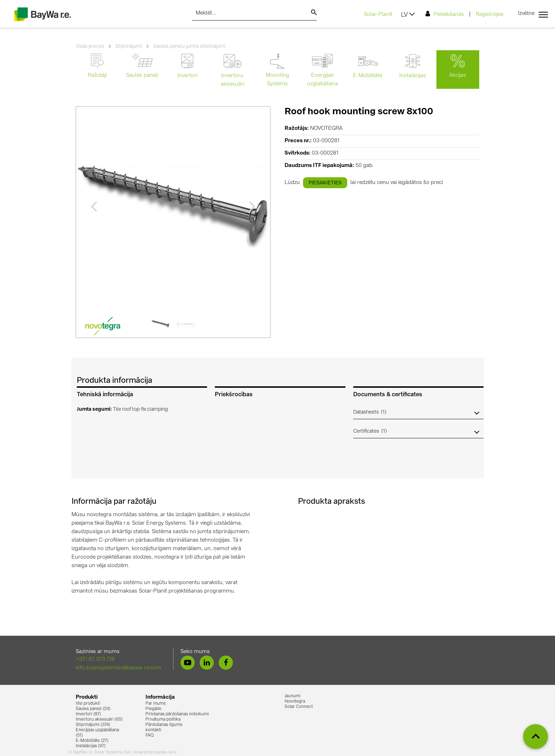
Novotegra (295, 702)
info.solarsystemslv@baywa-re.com (118, 668)
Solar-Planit (378, 15)
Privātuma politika (163, 720)
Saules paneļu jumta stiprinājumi (189, 46)
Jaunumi (293, 696)
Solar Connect (299, 707)
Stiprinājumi (129, 46)
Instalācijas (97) (91, 746)
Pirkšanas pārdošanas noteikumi (177, 714)
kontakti (153, 730)
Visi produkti (88, 704)
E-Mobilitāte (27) (92, 741)
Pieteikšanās (445, 14)
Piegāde (153, 709)
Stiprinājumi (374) (93, 725)
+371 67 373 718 (95, 660)
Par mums (156, 704)
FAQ (150, 735)
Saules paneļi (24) (93, 709)
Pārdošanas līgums (164, 725)
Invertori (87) (88, 714)
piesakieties (325, 183)
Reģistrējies (490, 15)
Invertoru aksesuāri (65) (99, 720)
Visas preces (90, 46)
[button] (418, 412)
